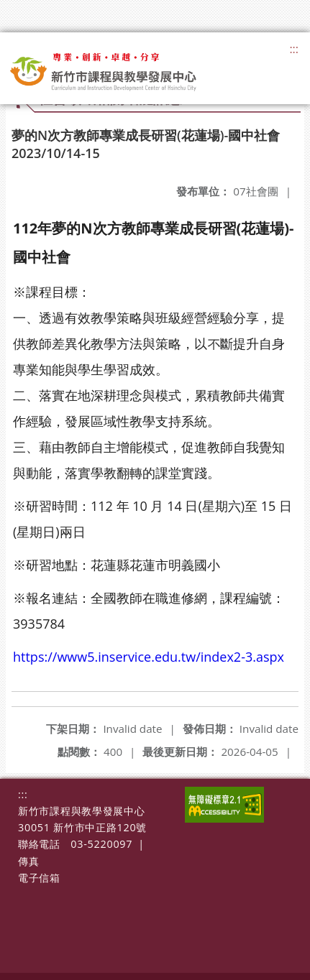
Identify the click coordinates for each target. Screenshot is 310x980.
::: (294, 49)
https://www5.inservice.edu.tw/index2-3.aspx (149, 657)
